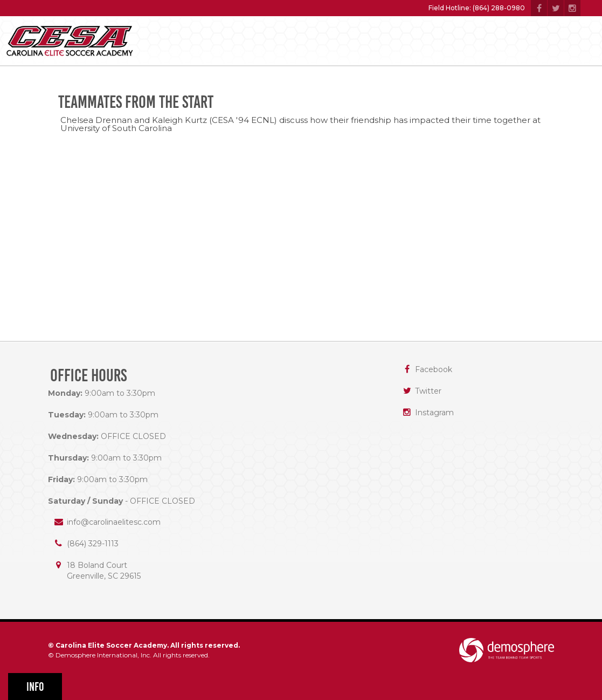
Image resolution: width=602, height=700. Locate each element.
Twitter (428, 391)
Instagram (434, 413)
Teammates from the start (136, 102)
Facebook (434, 369)
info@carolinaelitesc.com (114, 522)
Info (35, 687)
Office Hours (88, 376)
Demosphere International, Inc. (103, 655)
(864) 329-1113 (93, 544)
